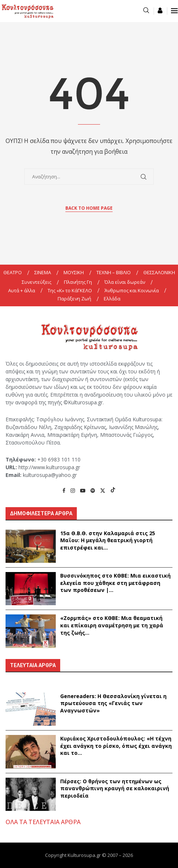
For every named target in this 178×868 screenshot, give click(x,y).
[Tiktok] (113, 490)
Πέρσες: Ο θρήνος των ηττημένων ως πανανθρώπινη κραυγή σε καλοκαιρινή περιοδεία (115, 788)
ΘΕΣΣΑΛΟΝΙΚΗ (159, 272)
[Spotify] (93, 490)
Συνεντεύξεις (37, 282)
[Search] (146, 11)
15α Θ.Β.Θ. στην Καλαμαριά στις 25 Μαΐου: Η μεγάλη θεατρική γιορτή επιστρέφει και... (108, 540)
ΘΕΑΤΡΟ (13, 272)
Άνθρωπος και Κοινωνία (132, 290)
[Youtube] (83, 490)
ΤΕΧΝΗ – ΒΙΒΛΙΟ (114, 272)
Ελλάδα (112, 299)
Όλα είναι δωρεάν (125, 282)
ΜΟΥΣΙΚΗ (74, 272)
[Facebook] (64, 490)
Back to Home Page (89, 208)
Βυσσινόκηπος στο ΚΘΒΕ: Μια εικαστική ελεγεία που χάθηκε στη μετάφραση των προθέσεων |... (115, 583)
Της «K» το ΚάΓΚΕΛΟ (70, 290)
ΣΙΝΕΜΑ (43, 272)
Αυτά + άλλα (22, 290)
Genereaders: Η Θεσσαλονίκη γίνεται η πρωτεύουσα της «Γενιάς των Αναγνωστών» (113, 703)
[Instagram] (73, 490)
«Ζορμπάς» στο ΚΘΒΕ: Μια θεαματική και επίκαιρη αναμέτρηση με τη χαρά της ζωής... (112, 625)
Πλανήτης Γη (78, 282)
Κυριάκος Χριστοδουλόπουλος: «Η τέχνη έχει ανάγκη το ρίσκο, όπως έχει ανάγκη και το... (116, 746)
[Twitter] (103, 490)
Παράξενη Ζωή (74, 299)
